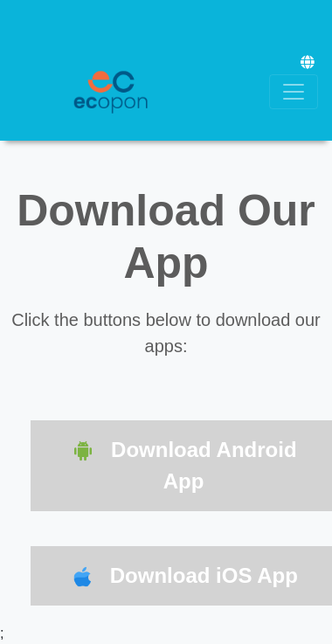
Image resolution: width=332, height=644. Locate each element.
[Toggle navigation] (294, 92)
